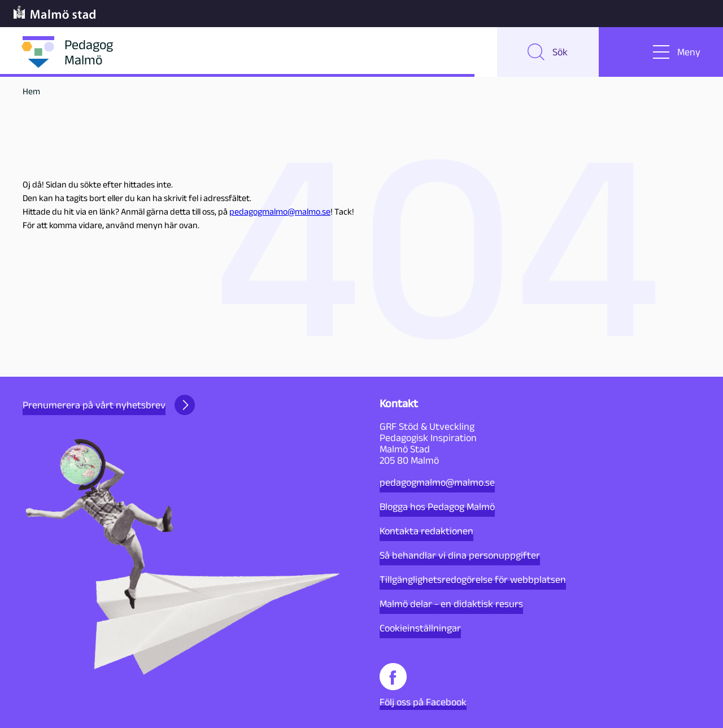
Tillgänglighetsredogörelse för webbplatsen (473, 579)
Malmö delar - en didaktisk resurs (451, 604)
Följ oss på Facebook (423, 685)
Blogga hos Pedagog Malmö (437, 507)
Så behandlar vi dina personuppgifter (460, 555)
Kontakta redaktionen (426, 531)
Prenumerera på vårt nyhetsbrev (109, 405)
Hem (31, 91)
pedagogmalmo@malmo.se (280, 212)
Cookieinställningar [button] (420, 628)
